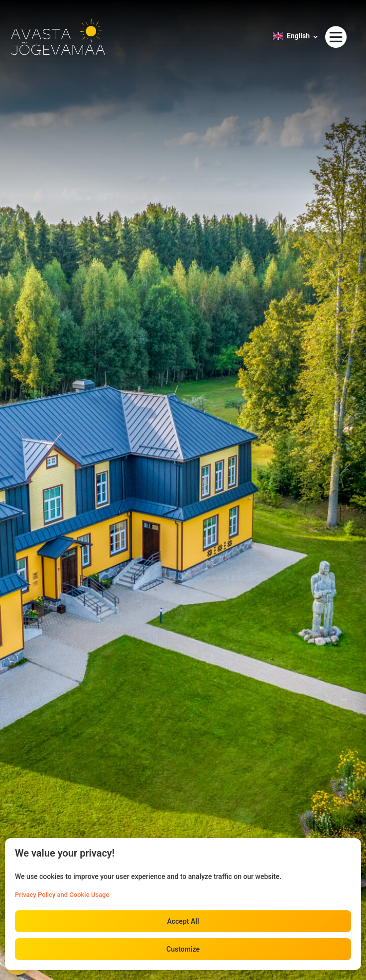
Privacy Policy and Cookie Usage (62, 895)
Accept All (183, 921)
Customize (183, 949)
